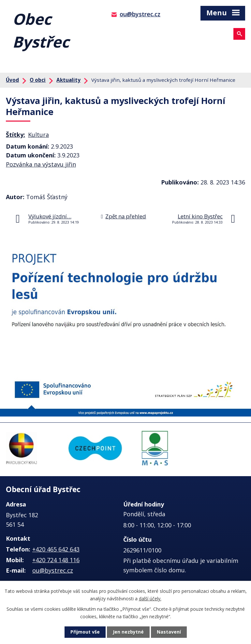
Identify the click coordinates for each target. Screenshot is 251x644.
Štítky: (15, 135)
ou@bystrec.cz (140, 14)
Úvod (12, 80)
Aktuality (68, 80)
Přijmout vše (85, 632)
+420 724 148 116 (56, 560)
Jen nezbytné (128, 632)
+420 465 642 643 (56, 549)
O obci (38, 80)
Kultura (38, 135)
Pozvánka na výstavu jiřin (41, 164)
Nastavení (169, 632)
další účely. (150, 598)
